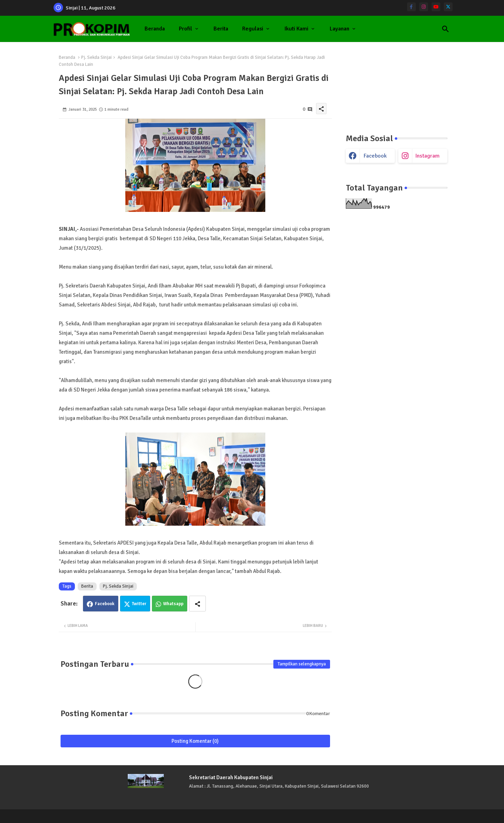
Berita (221, 29)
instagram (428, 156)
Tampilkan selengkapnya (302, 664)
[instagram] (424, 7)
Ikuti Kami (296, 29)
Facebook (105, 604)
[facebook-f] (411, 7)
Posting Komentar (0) (195, 741)
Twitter (139, 604)
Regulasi (253, 29)
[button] (446, 29)
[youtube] (436, 7)
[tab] (155, 29)
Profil (185, 29)
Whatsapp (173, 604)
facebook (375, 156)
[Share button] (197, 604)
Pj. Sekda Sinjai (96, 57)
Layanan (339, 29)
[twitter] (448, 7)
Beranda (155, 29)
